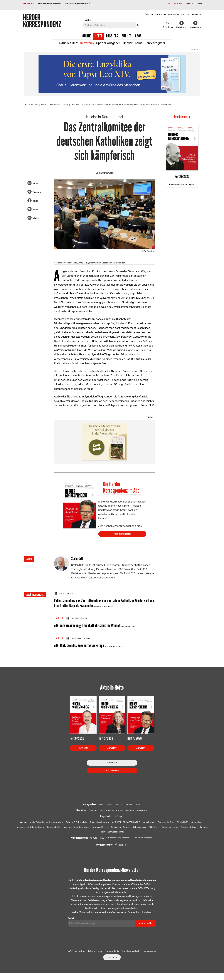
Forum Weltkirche (100, 826)
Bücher (127, 34)
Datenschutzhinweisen (140, 911)
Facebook (122, 844)
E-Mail (71, 917)
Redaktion (197, 12)
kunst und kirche (170, 826)
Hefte (99, 34)
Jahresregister (155, 41)
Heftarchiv (87, 41)
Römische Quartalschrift (112, 831)
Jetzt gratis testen (122, 532)
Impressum (149, 950)
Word (36, 181)
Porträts (185, 12)
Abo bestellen (112, 769)
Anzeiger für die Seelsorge (76, 826)
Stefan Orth (107, 171)
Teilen (36, 199)
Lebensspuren (140, 826)
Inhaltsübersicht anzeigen (181, 182)
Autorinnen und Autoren (167, 12)
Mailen (36, 216)
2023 (65, 102)
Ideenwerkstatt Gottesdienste (30, 826)
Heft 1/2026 (62, 591)
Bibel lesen (154, 826)
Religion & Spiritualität (79, 4)
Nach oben (112, 956)
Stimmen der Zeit (166, 821)
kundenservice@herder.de (118, 837)
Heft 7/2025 (74, 617)
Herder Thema (133, 41)
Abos (138, 34)
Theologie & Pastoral (50, 4)
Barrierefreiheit (131, 950)
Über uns (149, 12)
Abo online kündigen (143, 837)
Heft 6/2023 (77, 102)
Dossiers (112, 34)
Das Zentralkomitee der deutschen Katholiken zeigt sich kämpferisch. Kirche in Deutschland (129, 102)
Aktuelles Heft (68, 41)
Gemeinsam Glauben (121, 826)
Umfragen (118, 815)
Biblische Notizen (189, 826)
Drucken (37, 190)
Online (87, 34)
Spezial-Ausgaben (108, 41)
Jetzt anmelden (146, 922)
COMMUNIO (183, 821)
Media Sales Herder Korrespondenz (46, 821)
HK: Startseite (31, 102)
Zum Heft (83, 747)
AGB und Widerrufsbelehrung (85, 950)
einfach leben (149, 821)
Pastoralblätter (54, 826)
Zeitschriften (173, 4)
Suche (88, 18)
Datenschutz (112, 950)
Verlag (189, 4)
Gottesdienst (197, 821)
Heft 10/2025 (75, 637)
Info (199, 4)
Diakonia (204, 826)
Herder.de (28, 4)
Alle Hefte (112, 761)
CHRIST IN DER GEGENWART (126, 821)
